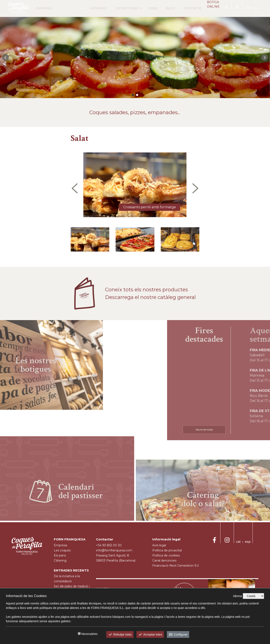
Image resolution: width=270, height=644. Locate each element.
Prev (5, 58)
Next (265, 58)
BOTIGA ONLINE (210, 9)
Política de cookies (166, 555)
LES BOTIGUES (121, 8)
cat (248, 8)
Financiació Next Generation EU (176, 566)
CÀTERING (92, 8)
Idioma (238, 596)
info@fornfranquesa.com (114, 550)
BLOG (164, 8)
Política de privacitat (167, 550)
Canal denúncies (164, 560)
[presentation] (75, 188)
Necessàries (89, 634)
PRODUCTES (64, 8)
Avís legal (159, 545)
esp (257, 8)
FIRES (147, 8)
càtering (60, 560)
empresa (60, 545)
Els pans (60, 555)
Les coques (62, 550)
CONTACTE (186, 8)
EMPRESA (37, 8)
